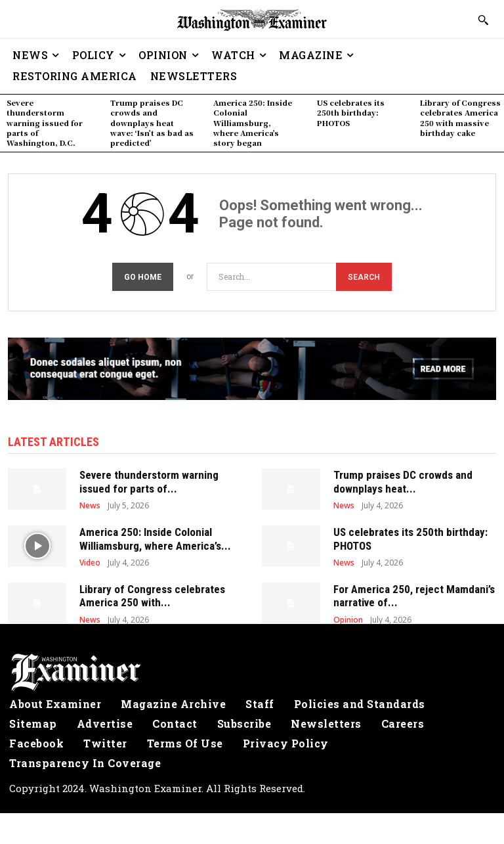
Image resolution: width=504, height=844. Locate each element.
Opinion (348, 618)
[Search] (364, 275)
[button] (483, 20)
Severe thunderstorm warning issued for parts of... (149, 479)
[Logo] (252, 671)
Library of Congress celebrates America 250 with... (152, 594)
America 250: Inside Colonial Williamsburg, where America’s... (155, 537)
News (90, 504)
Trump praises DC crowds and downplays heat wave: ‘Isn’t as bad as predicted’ (152, 123)
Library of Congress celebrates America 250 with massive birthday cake (460, 118)
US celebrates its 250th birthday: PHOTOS (351, 113)
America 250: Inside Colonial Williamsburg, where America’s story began (253, 123)
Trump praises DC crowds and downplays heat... (403, 479)
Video (90, 561)
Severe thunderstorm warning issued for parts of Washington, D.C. (45, 123)
